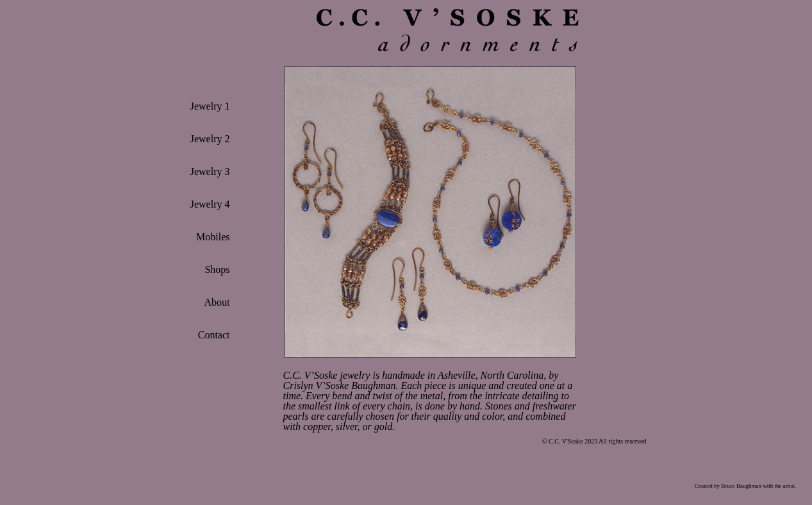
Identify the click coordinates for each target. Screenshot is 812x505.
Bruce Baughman (741, 486)
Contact (214, 335)
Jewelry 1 (210, 106)
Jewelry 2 (210, 139)
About (217, 302)
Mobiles (213, 237)
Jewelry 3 (210, 171)
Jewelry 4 (210, 204)
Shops (217, 269)
